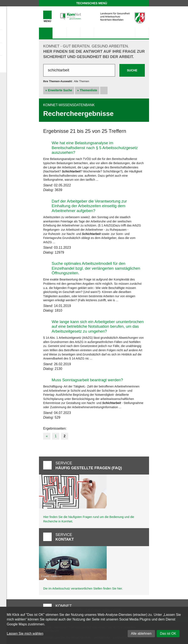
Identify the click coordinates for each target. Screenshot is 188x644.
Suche (132, 70)
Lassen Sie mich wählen (25, 634)
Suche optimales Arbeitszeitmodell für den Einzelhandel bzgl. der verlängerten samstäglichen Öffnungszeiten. (96, 268)
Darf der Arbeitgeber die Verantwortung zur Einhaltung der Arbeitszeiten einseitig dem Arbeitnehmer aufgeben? (89, 206)
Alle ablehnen (141, 634)
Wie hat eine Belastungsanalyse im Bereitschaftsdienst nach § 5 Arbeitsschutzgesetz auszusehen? (95, 148)
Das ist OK (168, 634)
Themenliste (88, 90)
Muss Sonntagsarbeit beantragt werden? (87, 380)
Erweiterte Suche (60, 90)
